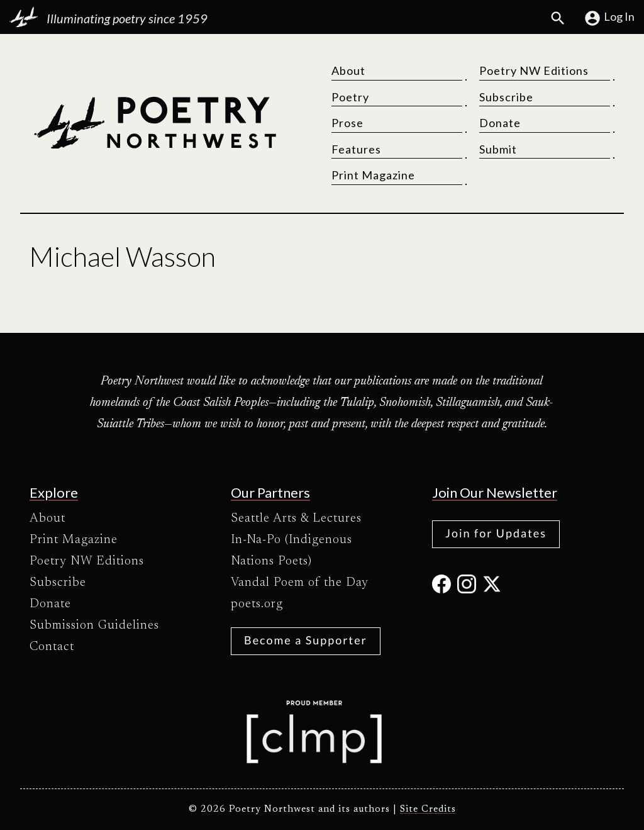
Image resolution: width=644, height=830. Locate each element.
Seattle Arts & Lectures (296, 519)
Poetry (350, 97)
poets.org (257, 604)
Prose (347, 123)
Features (356, 149)
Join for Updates (496, 533)
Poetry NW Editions (534, 70)
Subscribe (506, 97)
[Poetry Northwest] (155, 123)
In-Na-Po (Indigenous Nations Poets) (291, 551)
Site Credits (428, 810)
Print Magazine (373, 175)
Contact (52, 647)
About (348, 70)
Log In (609, 18)
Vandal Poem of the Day (300, 583)
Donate (500, 123)
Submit (498, 149)
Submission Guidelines (94, 625)
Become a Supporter (306, 640)
